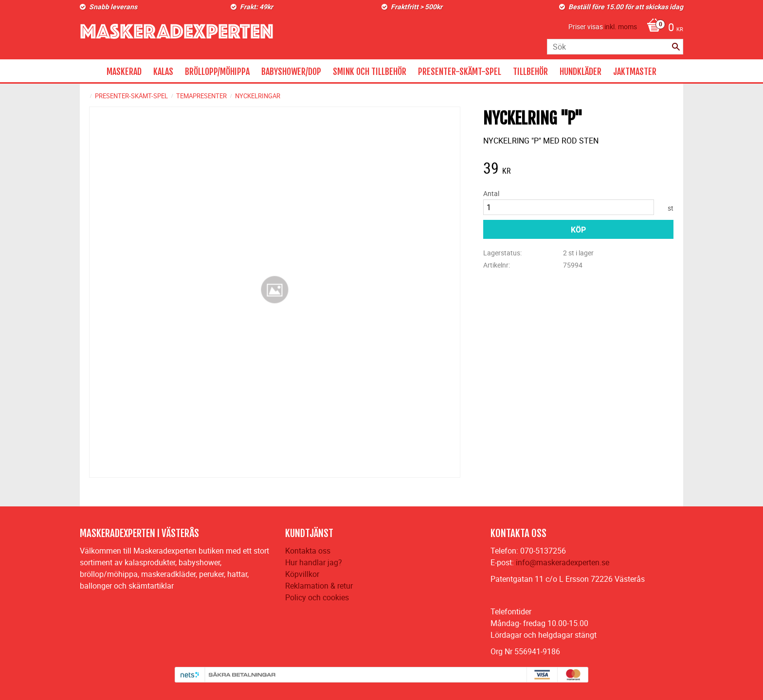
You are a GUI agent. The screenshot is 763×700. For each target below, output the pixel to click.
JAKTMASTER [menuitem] (635, 72)
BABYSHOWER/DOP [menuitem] (291, 72)
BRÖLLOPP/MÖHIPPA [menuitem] (217, 72)
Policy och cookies (317, 597)
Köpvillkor (302, 574)
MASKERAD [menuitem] (124, 72)
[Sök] (676, 47)
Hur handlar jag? (314, 562)
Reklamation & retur (319, 586)
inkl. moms (621, 27)
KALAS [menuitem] (163, 72)
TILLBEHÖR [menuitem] (530, 72)
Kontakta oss (308, 551)
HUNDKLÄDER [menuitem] (581, 72)
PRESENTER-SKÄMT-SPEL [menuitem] (460, 72)
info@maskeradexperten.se (563, 562)
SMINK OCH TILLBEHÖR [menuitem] (370, 72)
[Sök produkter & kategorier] (615, 47)
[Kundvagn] (663, 28)
